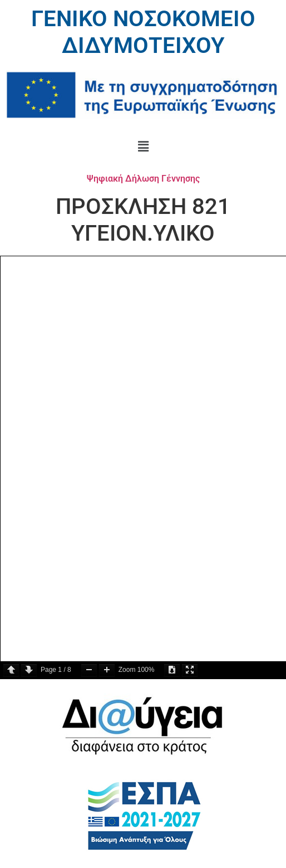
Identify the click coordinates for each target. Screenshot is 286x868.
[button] (143, 147)
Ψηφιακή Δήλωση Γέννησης (143, 179)
